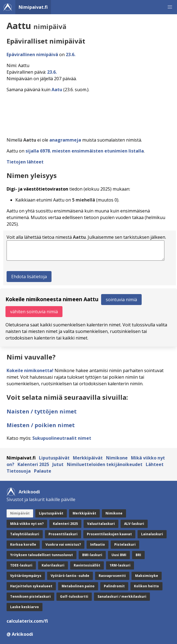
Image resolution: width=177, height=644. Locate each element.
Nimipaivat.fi (33, 7)
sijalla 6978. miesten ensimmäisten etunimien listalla (85, 151)
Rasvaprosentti (112, 576)
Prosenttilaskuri (63, 534)
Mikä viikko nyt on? (27, 524)
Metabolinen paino (78, 586)
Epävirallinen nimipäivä (32, 54)
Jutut (58, 464)
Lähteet (155, 464)
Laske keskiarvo (25, 607)
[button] (170, 7)
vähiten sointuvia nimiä (34, 312)
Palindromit (114, 586)
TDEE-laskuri (21, 565)
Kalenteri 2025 (33, 464)
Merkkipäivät (88, 458)
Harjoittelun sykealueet (31, 586)
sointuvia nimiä (121, 300)
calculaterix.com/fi (27, 621)
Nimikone (117, 458)
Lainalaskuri (152, 534)
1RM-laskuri (120, 565)
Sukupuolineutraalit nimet (62, 438)
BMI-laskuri (92, 555)
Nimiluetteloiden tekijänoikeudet (105, 464)
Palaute (43, 471)
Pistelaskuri (125, 544)
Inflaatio (98, 544)
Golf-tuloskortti (74, 596)
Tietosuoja (19, 471)
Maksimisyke (147, 576)
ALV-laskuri (134, 524)
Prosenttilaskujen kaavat (109, 534)
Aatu (57, 90)
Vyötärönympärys (26, 576)
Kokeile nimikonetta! (30, 370)
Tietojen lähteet (25, 162)
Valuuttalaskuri (101, 524)
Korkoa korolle (23, 544)
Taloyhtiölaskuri (25, 534)
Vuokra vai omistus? (63, 544)
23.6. (71, 54)
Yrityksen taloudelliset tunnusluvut (42, 555)
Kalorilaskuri (53, 565)
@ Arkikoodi (20, 634)
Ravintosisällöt (87, 565)
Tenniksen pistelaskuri (30, 596)
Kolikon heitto (146, 586)
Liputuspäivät (54, 458)
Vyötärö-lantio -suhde (70, 576)
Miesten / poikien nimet (41, 425)
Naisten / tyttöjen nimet (42, 411)
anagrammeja (65, 140)
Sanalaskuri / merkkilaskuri (122, 596)
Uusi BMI (119, 555)
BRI (138, 555)
